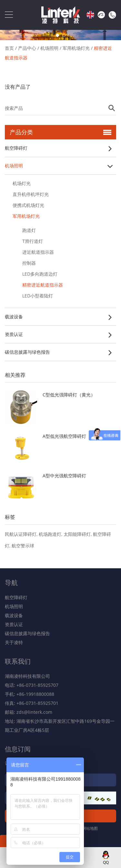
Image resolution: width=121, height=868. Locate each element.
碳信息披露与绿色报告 (27, 352)
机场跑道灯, (51, 534)
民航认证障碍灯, (22, 534)
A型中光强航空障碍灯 (64, 476)
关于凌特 (14, 642)
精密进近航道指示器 (43, 285)
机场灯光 (22, 183)
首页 (9, 48)
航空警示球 (23, 546)
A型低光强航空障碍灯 (64, 436)
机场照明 (49, 48)
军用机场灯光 (76, 48)
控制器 (29, 263)
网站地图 (90, 828)
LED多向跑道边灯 (40, 274)
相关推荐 (15, 375)
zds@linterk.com (34, 712)
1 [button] (57, 35)
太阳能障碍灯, (78, 534)
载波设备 (14, 317)
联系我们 (18, 661)
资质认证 (14, 334)
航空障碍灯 (16, 148)
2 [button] (64, 35)
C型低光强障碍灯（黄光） (69, 395)
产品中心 (27, 48)
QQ (106, 862)
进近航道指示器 (38, 252)
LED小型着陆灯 (38, 296)
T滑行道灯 (33, 241)
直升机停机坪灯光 (31, 194)
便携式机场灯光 (28, 205)
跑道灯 (29, 230)
